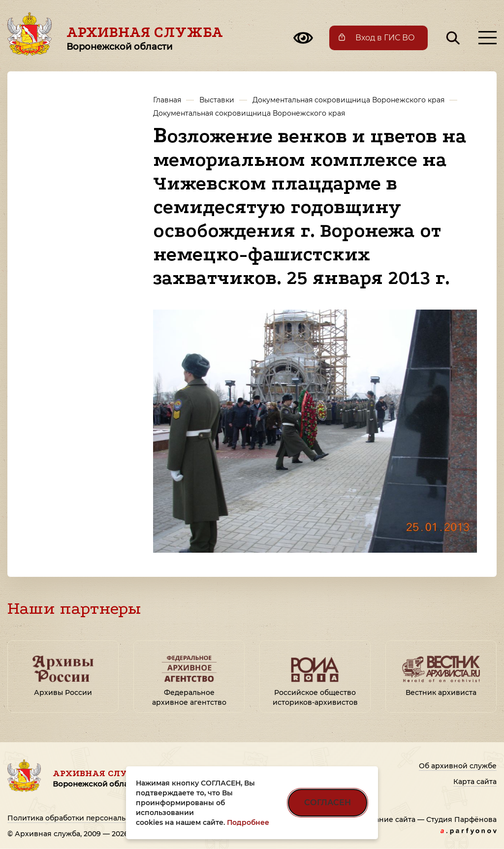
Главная (167, 100)
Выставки (217, 100)
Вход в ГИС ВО (385, 38)
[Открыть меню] (488, 38)
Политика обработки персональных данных (88, 818)
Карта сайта (475, 782)
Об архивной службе (458, 766)
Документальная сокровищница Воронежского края (348, 100)
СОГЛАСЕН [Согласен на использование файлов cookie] (328, 802)
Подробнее (248, 822)
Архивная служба (145, 38)
